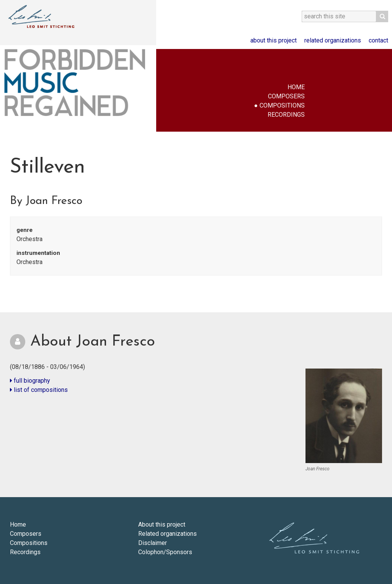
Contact (378, 40)
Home (296, 87)
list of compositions (39, 390)
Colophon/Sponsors (165, 552)
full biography (30, 381)
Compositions (282, 105)
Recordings (286, 115)
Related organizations (333, 40)
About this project (274, 40)
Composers (286, 96)
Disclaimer (153, 543)
